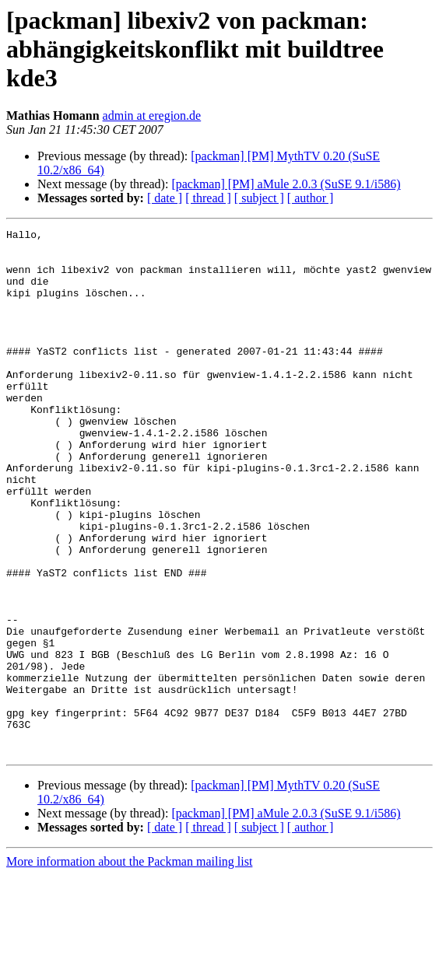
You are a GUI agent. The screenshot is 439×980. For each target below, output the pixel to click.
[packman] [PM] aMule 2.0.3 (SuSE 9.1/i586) (286, 184)
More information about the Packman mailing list (129, 966)
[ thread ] (208, 198)
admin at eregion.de (152, 115)
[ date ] (165, 198)
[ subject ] (259, 198)
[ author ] (311, 198)
